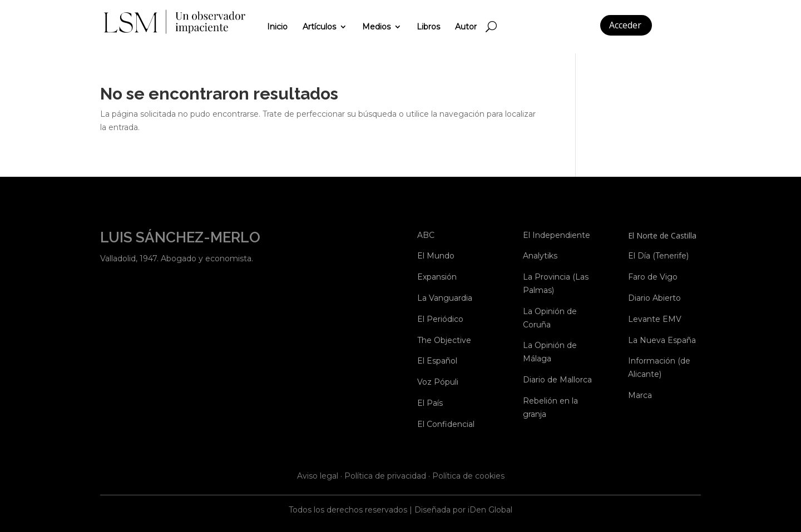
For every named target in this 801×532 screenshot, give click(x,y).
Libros (428, 27)
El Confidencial (446, 424)
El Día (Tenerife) (658, 256)
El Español (437, 361)
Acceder (625, 25)
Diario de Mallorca (557, 380)
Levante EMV (655, 319)
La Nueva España (662, 340)
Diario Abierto (654, 298)
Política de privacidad (385, 476)
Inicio (277, 27)
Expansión (437, 277)
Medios (376, 27)
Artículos (319, 27)
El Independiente (557, 235)
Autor (466, 27)
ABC (426, 235)
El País (430, 403)
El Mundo (436, 256)
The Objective (444, 340)
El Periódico (440, 319)
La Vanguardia (445, 298)
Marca (640, 395)
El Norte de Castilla (662, 235)
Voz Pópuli (438, 382)
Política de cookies (468, 476)
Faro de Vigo (653, 277)
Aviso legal (318, 476)
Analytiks (540, 256)
